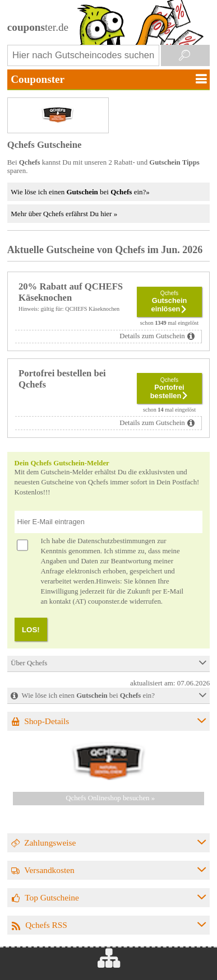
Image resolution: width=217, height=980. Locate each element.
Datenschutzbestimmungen (116, 541)
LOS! (31, 630)
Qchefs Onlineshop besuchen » (110, 798)
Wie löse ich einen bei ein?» (80, 192)
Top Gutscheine (52, 897)
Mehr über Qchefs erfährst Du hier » (64, 214)
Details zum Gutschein (152, 336)
